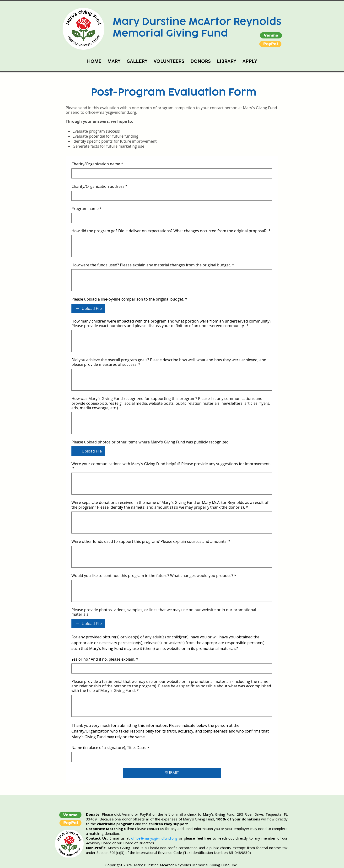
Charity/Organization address (99, 186)
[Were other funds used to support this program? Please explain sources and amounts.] (172, 557)
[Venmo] (271, 35)
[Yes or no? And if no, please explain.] (170, 669)
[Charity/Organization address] (170, 196)
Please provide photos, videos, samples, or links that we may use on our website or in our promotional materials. (164, 612)
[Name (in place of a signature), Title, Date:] (170, 757)
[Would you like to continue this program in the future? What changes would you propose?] (172, 591)
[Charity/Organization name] (170, 173)
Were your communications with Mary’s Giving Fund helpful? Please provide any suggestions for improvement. (171, 466)
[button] (270, 44)
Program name (87, 209)
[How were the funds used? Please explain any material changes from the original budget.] (172, 280)
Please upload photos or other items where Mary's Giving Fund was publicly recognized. (150, 442)
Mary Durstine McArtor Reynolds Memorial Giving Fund (197, 27)
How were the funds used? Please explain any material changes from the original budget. (153, 265)
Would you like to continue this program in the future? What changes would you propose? (154, 576)
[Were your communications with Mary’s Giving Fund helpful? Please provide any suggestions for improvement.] (172, 484)
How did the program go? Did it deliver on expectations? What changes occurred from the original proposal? (171, 231)
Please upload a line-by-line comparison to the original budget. (129, 299)
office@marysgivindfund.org (111, 112)
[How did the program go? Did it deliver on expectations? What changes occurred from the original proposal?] (172, 246)
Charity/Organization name (97, 164)
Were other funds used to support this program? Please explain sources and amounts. (151, 542)
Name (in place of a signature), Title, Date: (110, 748)
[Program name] (170, 218)
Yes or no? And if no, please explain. (105, 659)
